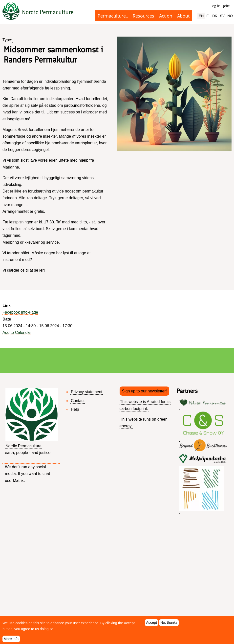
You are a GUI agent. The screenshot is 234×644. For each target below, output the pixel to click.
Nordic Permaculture (48, 12)
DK (215, 16)
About (183, 16)
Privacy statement (87, 392)
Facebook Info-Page (20, 312)
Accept (151, 624)
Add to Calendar (17, 333)
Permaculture (112, 16)
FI (208, 16)
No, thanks (169, 624)
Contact (78, 401)
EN (201, 16)
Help (75, 409)
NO (230, 16)
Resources (143, 16)
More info (11, 641)
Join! (227, 6)
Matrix (18, 481)
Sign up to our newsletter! (144, 391)
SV (222, 16)
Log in (215, 6)
